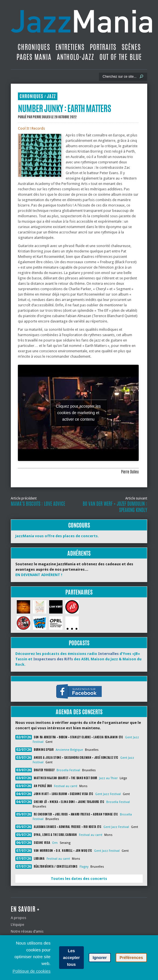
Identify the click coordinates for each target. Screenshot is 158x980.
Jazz (51, 96)
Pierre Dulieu (42, 117)
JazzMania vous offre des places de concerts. (57, 536)
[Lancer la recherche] (142, 77)
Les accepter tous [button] (71, 958)
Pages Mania (34, 57)
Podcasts (79, 643)
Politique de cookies (31, 971)
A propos (18, 918)
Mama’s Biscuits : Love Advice (38, 504)
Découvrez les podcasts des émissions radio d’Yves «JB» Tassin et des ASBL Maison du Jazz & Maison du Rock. (78, 659)
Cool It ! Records (31, 128)
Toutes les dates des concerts (79, 879)
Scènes (131, 47)
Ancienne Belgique (69, 750)
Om (55, 843)
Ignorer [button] (100, 958)
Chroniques (34, 47)
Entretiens (70, 47)
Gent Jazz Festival (108, 794)
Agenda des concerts (79, 712)
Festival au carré (66, 786)
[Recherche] (119, 77)
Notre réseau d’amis (27, 931)
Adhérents (79, 553)
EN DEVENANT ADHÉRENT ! (39, 575)
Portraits (103, 47)
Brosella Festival (68, 770)
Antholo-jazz (75, 57)
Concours (79, 525)
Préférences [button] (131, 958)
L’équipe (17, 925)
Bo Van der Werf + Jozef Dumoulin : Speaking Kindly (115, 507)
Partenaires (79, 592)
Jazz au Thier (108, 778)
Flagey (84, 867)
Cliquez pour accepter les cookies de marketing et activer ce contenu (78, 413)
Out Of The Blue (121, 57)
